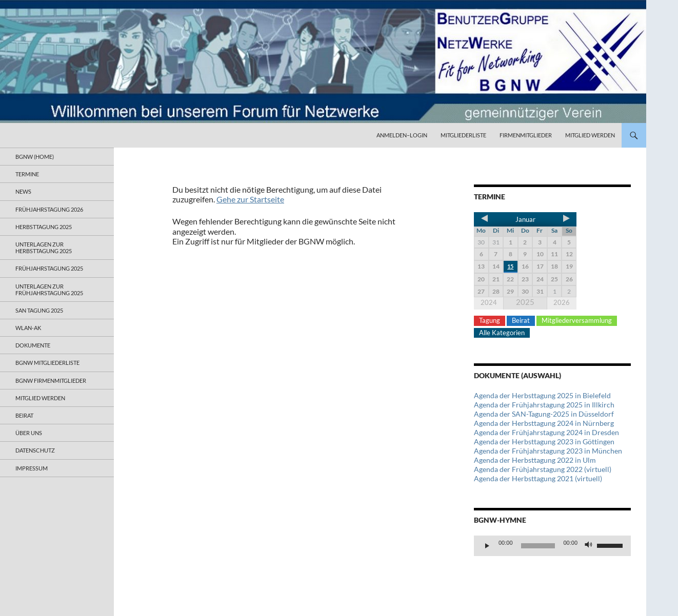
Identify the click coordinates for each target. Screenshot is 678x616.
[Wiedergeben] (487, 546)
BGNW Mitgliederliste (47, 363)
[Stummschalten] (589, 546)
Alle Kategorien (502, 333)
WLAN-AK (28, 328)
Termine (27, 174)
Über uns (29, 433)
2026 (562, 302)
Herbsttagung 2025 (44, 227)
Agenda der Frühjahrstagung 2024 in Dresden (546, 432)
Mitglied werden (590, 135)
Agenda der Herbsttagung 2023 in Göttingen (544, 442)
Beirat (521, 320)
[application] (552, 546)
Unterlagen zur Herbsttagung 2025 (44, 248)
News (23, 191)
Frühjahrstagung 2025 (49, 268)
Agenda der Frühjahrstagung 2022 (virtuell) (543, 469)
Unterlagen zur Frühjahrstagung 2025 (49, 290)
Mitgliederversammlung (577, 320)
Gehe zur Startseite (250, 199)
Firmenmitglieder (526, 135)
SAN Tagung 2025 (39, 310)
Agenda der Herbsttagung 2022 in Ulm (535, 460)
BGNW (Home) (35, 157)
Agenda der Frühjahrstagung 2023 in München (548, 451)
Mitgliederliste (463, 135)
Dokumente (33, 345)
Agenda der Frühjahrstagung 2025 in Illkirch (544, 405)
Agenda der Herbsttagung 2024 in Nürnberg (544, 423)
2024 (489, 302)
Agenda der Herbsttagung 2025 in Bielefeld (542, 395)
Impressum (32, 468)
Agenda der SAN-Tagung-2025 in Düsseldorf (544, 414)
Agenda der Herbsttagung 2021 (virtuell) (538, 478)
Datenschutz (35, 450)
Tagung (490, 320)
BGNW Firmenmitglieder (51, 381)
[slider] (538, 546)
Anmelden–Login (402, 135)
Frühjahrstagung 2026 (49, 209)
